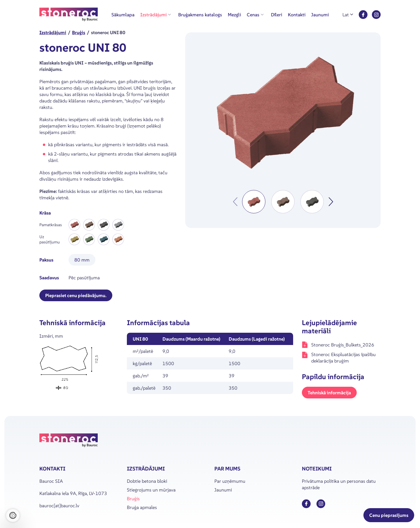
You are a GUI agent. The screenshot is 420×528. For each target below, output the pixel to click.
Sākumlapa (123, 15)
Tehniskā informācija (329, 393)
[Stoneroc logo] (69, 15)
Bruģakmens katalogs (200, 15)
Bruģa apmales (142, 507)
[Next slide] (331, 202)
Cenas (253, 15)
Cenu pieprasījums (389, 515)
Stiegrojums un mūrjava (151, 490)
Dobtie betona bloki (147, 481)
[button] (254, 202)
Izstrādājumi (153, 15)
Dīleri (276, 15)
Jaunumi (320, 15)
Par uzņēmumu (230, 481)
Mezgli (234, 15)
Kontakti (297, 15)
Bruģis (133, 499)
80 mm (82, 260)
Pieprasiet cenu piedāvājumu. (76, 295)
